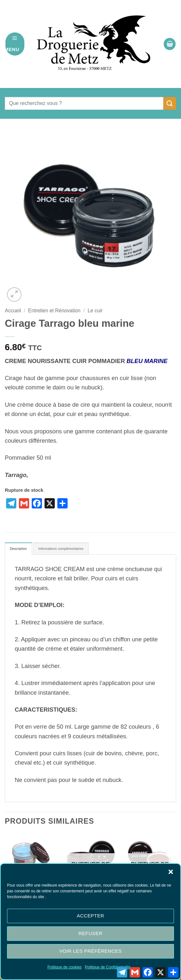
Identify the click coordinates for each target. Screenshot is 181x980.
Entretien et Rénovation (54, 311)
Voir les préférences (90, 951)
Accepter (90, 916)
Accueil (13, 311)
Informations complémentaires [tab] (79, 550)
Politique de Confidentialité (108, 967)
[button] (171, 872)
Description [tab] (22, 550)
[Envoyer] (170, 103)
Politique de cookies (65, 967)
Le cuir (95, 311)
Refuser (90, 933)
